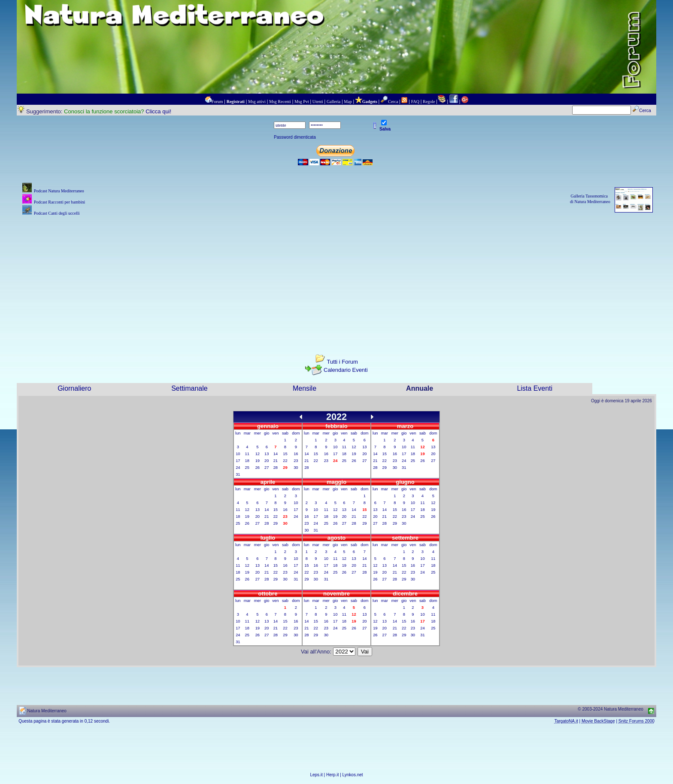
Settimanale (189, 388)
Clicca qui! (158, 111)
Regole (429, 102)
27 (267, 468)
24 (238, 468)
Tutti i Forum (342, 362)
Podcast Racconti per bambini (60, 202)
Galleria (333, 102)
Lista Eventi (535, 388)
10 (238, 454)
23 (296, 461)
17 (238, 461)
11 (247, 454)
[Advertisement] (336, 278)
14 (276, 454)
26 (258, 468)
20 (267, 461)
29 (385, 468)
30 (296, 468)
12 (258, 454)
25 (247, 468)
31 (238, 474)
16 (296, 454)
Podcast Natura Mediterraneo (59, 191)
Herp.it (332, 775)
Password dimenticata (295, 137)
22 (285, 461)
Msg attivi (257, 102)
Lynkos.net (353, 775)
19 (258, 461)
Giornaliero (74, 388)
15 (285, 454)
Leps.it (316, 775)
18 (247, 461)
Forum (217, 102)
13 (267, 454)
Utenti (318, 102)
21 (276, 461)
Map (348, 102)
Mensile (305, 388)
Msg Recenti (280, 102)
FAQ (415, 102)
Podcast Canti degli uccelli (57, 213)
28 (276, 468)
